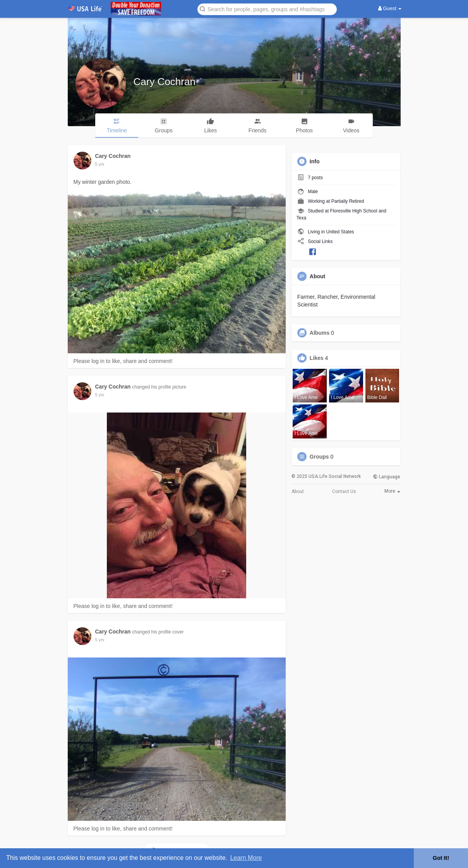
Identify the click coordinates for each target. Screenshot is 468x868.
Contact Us (344, 491)
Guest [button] (390, 8)
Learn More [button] (246, 858)
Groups (319, 457)
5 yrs (100, 164)
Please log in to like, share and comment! (123, 361)
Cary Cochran (165, 82)
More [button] (392, 491)
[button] (267, 9)
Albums (320, 333)
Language (387, 477)
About (298, 491)
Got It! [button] (441, 858)
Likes (317, 358)
